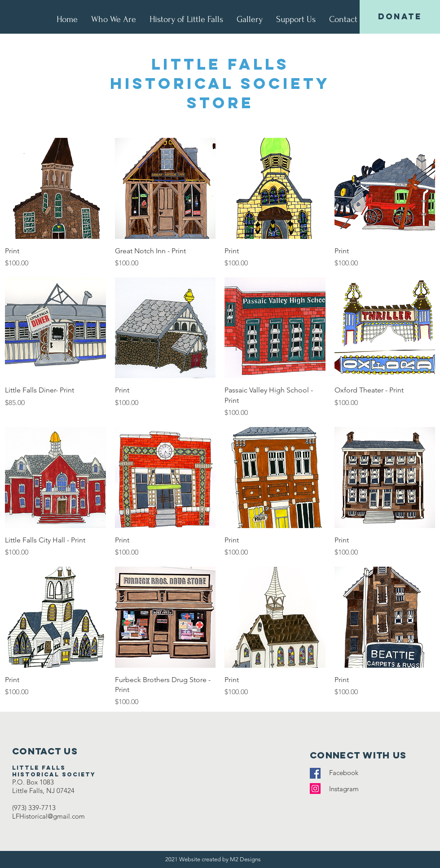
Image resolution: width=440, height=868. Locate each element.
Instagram (348, 789)
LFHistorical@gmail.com (48, 816)
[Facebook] (315, 773)
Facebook (346, 773)
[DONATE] (400, 17)
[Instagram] (315, 789)
